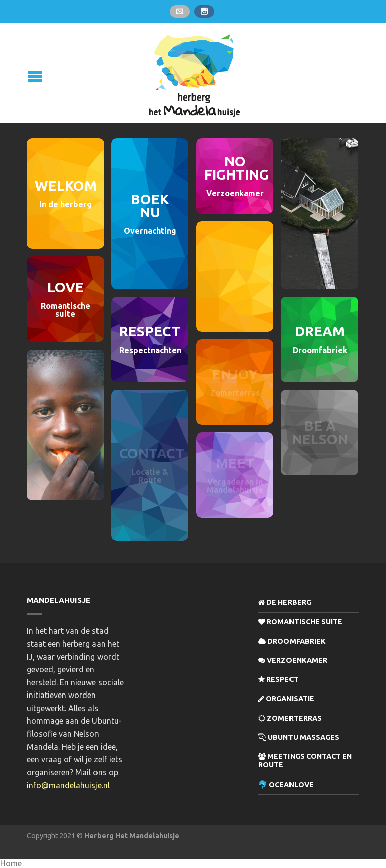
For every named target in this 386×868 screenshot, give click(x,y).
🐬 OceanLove (286, 785)
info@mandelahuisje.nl (68, 785)
